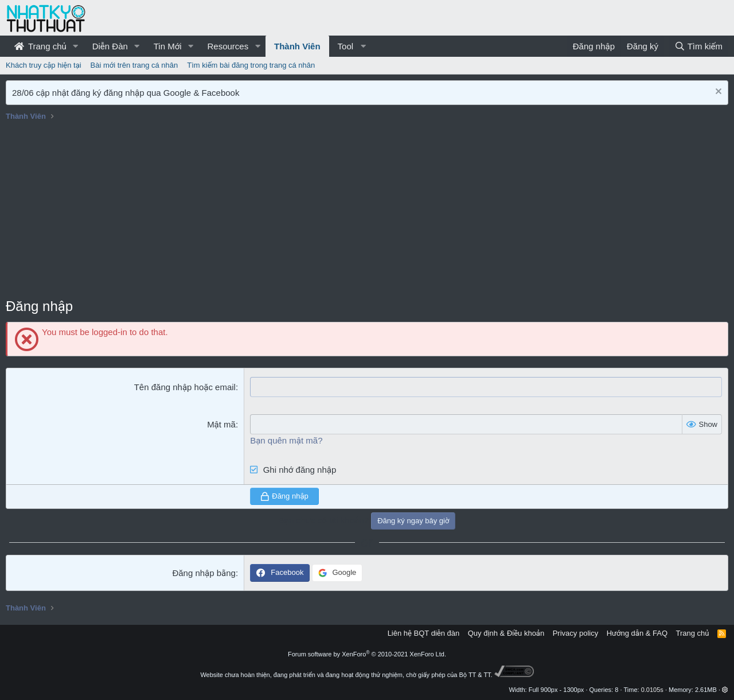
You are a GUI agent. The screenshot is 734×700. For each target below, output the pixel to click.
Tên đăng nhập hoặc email (185, 387)
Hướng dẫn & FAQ (637, 633)
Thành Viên (297, 46)
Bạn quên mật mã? (286, 440)
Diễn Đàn (110, 46)
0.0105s (652, 690)
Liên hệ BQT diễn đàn (424, 633)
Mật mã (221, 424)
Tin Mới (168, 46)
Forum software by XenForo (367, 654)
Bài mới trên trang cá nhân (134, 65)
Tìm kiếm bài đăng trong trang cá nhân (251, 65)
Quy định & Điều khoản (506, 633)
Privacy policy (575, 633)
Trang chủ (40, 46)
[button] (76, 46)
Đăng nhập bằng (204, 573)
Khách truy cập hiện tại (44, 65)
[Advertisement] (367, 211)
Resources (228, 46)
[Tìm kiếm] (698, 46)
